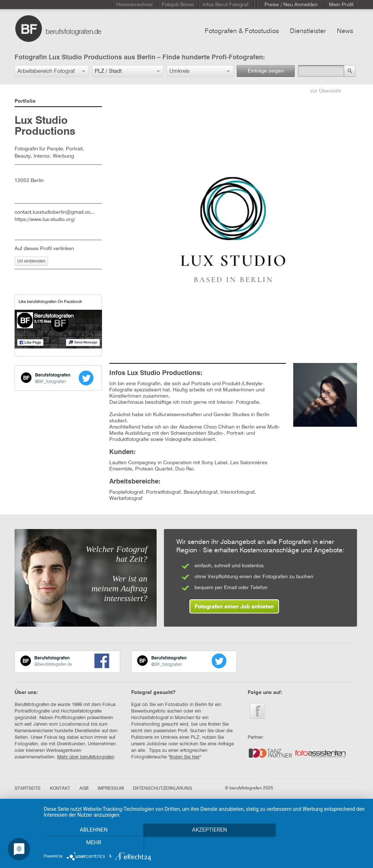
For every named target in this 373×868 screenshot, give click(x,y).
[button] (52, 71)
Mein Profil (341, 5)
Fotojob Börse (178, 5)
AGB (84, 789)
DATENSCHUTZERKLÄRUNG (162, 789)
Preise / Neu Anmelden (291, 5)
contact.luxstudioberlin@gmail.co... (55, 212)
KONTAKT (60, 789)
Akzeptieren (205, 843)
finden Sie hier (185, 757)
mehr (318, 843)
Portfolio (25, 101)
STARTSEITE (28, 789)
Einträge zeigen (266, 71)
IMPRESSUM (111, 789)
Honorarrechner (135, 5)
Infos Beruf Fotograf (225, 5)
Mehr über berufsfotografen (86, 757)
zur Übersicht (326, 91)
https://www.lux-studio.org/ (45, 220)
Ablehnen (92, 843)
